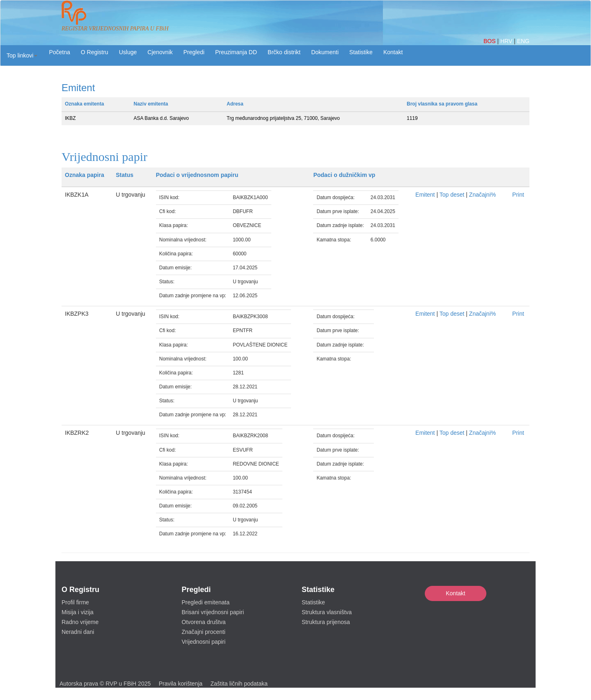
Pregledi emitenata (206, 602)
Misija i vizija (78, 612)
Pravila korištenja (181, 684)
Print (518, 195)
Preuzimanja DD (236, 52)
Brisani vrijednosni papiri (213, 612)
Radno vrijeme (80, 622)
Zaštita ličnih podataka (239, 684)
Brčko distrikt (284, 52)
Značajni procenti (204, 632)
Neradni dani (78, 632)
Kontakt (455, 593)
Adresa (235, 104)
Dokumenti (325, 52)
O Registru (95, 52)
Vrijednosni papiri (204, 642)
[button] (22, 55)
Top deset (452, 195)
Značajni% (482, 195)
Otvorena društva (204, 622)
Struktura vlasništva (327, 612)
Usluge (128, 52)
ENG (523, 41)
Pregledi (194, 52)
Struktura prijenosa (326, 622)
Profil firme (75, 602)
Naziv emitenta (151, 104)
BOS (490, 41)
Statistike (361, 52)
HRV (507, 41)
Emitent (425, 195)
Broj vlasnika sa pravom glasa (442, 104)
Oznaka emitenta (84, 104)
